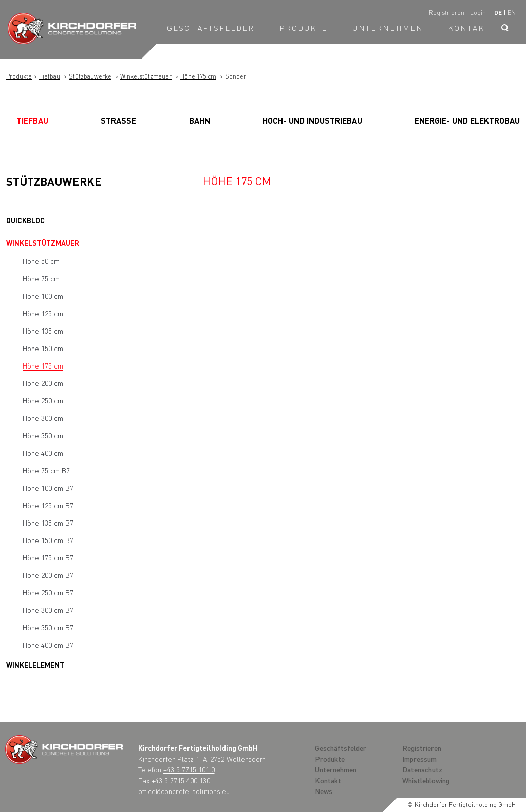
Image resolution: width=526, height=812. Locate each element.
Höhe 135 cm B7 (48, 523)
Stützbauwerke (90, 76)
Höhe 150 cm (43, 348)
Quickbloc (25, 220)
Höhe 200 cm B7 (48, 575)
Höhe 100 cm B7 (48, 488)
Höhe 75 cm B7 (46, 470)
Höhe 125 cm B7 (48, 505)
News (324, 791)
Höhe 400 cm (43, 453)
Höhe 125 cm (43, 313)
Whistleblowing (426, 780)
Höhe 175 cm (198, 76)
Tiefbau (50, 76)
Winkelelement (35, 665)
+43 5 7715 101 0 (189, 769)
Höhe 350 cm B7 (48, 627)
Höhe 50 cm (41, 261)
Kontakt (469, 28)
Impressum (419, 759)
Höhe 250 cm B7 (48, 592)
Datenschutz (422, 769)
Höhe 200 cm (43, 383)
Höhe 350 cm (43, 435)
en (512, 13)
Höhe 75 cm (41, 278)
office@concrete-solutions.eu (184, 791)
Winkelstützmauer (146, 76)
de (498, 13)
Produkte (304, 28)
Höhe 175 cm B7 (48, 557)
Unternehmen (388, 28)
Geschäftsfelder (211, 28)
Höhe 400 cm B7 (48, 645)
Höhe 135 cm (43, 331)
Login (478, 13)
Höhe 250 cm (43, 400)
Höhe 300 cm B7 (48, 610)
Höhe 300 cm (43, 418)
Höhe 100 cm (43, 296)
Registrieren (447, 13)
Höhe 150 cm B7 (48, 540)
